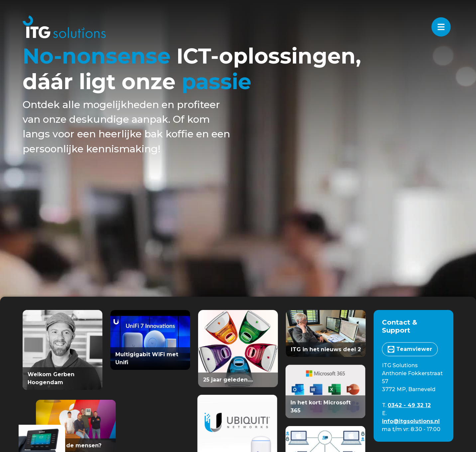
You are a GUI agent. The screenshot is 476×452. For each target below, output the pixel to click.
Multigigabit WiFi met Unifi (147, 358)
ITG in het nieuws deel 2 (326, 349)
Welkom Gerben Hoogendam (51, 378)
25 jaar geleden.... (228, 380)
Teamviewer (410, 349)
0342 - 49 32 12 (409, 405)
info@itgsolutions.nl (411, 421)
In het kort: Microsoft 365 (318, 405)
